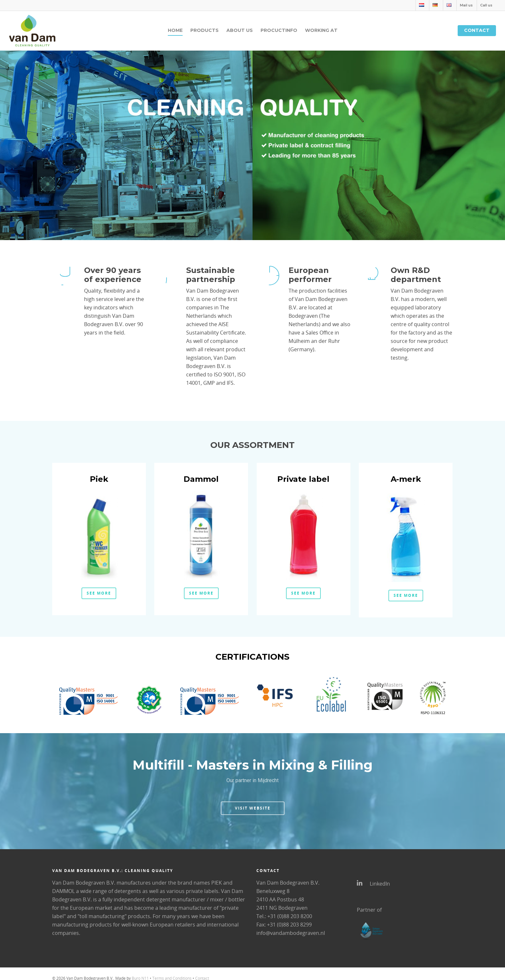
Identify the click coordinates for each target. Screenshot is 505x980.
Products (205, 30)
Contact (477, 30)
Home (175, 30)
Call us (486, 5)
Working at (321, 30)
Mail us (466, 5)
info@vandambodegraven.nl (291, 933)
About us (240, 30)
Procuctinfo (279, 30)
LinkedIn (373, 883)
